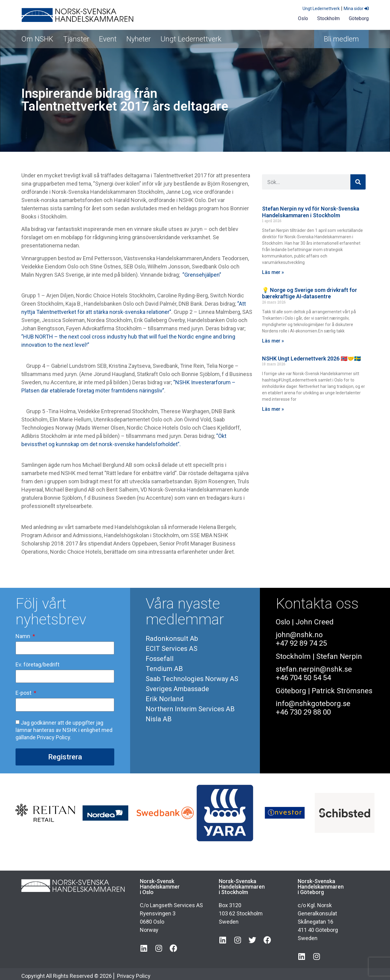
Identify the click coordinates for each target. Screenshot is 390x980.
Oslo (303, 18)
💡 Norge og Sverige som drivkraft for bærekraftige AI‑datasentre (310, 293)
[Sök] (358, 182)
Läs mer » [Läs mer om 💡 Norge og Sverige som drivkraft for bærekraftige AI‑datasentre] (273, 341)
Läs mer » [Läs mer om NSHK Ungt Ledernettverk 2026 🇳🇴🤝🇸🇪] (273, 409)
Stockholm (328, 18)
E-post (24, 693)
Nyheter (139, 39)
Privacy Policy (134, 976)
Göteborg (359, 18)
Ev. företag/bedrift (37, 665)
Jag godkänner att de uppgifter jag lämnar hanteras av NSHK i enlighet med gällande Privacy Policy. (64, 730)
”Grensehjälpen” (202, 275)
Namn (23, 636)
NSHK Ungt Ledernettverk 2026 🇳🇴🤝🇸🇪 (311, 359)
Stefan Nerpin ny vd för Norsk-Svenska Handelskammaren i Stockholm (311, 212)
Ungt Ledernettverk (321, 9)
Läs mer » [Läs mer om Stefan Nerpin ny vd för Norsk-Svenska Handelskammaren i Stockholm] (273, 272)
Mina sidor (356, 9)
